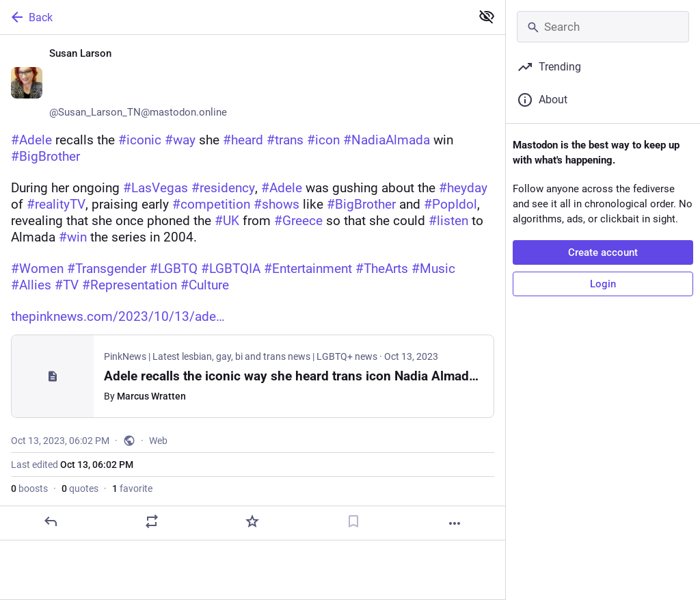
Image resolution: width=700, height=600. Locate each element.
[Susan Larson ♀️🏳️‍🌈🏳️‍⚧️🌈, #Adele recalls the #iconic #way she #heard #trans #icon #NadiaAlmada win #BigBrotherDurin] (253, 288)
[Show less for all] (487, 16)
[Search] (603, 27)
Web (158, 441)
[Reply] (51, 521)
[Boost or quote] (152, 521)
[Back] (234, 17)
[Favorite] (252, 521)
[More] (455, 523)
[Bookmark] (353, 521)
